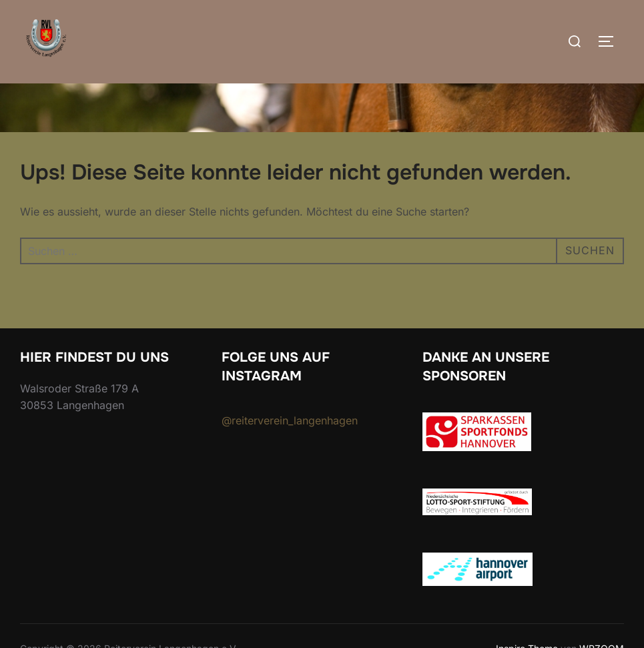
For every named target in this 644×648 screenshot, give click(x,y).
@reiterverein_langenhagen (290, 420)
